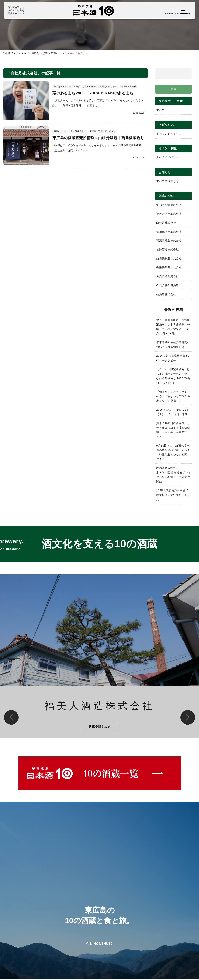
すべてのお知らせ (167, 181)
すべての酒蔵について (170, 205)
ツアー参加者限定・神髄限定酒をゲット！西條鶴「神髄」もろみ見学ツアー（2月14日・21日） (173, 327)
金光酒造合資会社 (167, 277)
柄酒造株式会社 (166, 294)
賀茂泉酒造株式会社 (169, 241)
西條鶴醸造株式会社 (169, 259)
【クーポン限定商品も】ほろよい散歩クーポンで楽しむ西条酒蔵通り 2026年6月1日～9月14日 (173, 376)
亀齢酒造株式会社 (167, 250)
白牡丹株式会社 (166, 223)
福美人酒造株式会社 (169, 214)
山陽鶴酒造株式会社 (169, 268)
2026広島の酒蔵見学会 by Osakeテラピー (173, 358)
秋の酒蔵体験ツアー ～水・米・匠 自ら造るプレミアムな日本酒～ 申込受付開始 (173, 475)
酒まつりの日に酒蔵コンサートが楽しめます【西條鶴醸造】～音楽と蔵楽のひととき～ (173, 430)
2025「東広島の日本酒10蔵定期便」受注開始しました (173, 495)
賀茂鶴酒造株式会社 (169, 232)
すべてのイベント (167, 158)
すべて (160, 110)
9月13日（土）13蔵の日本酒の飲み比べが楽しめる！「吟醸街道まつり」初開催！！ (173, 453)
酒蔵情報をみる (99, 727)
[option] (99, 656)
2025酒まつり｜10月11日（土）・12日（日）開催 (173, 412)
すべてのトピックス (169, 134)
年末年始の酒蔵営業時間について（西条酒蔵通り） (173, 345)
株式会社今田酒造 (167, 285)
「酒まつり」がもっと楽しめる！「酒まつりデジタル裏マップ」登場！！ (173, 396)
